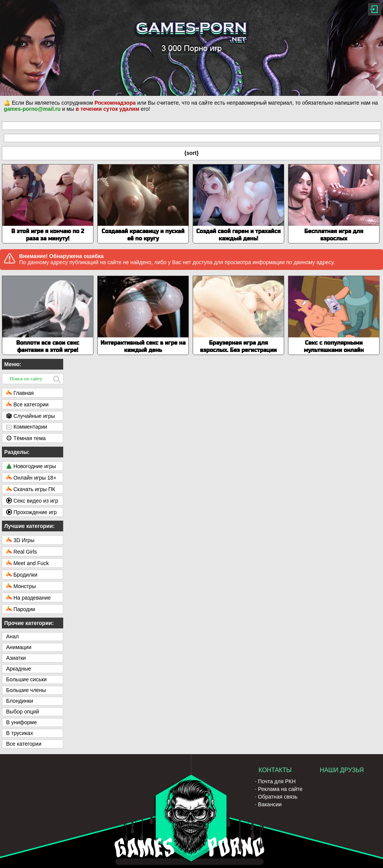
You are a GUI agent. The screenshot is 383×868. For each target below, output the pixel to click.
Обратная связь (278, 797)
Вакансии (270, 804)
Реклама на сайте (280, 789)
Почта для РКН (277, 781)
